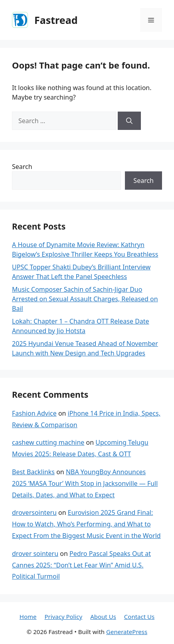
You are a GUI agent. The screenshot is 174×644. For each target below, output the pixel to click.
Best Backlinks (33, 472)
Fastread (56, 20)
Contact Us (139, 617)
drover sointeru (35, 554)
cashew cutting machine (48, 442)
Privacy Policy (64, 617)
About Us (103, 617)
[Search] (129, 121)
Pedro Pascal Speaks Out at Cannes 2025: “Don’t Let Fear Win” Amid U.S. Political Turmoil (81, 565)
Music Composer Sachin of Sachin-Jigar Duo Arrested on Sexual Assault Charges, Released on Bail (85, 299)
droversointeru (34, 512)
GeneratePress (127, 632)
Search (22, 167)
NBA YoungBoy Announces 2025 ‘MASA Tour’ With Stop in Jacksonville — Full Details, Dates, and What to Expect (85, 483)
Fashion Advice (34, 413)
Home (28, 617)
